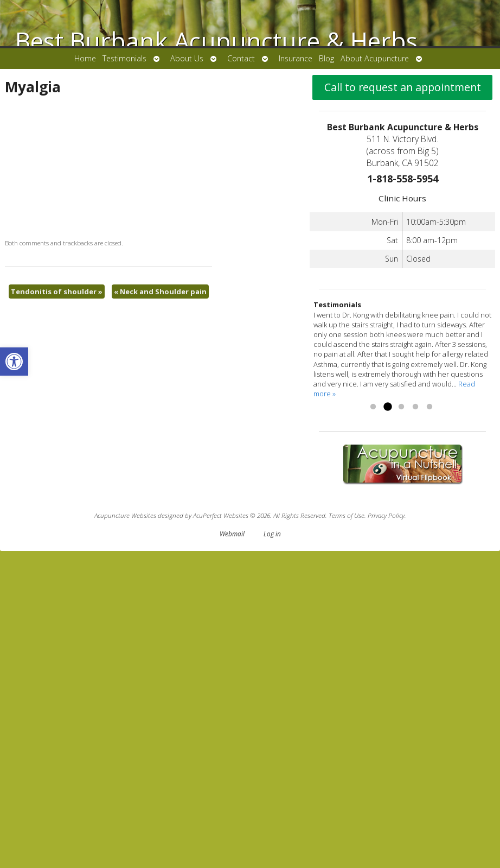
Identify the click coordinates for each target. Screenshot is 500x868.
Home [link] (85, 58)
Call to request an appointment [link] (403, 404)
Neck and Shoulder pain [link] (300, 370)
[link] (14, 362)
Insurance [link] (296, 58)
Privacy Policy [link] (386, 832)
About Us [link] (187, 58)
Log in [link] (272, 851)
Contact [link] (241, 58)
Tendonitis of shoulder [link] (57, 370)
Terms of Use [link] (347, 832)
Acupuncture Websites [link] (125, 832)
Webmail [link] (232, 851)
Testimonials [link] (124, 58)
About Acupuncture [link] (375, 58)
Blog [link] (326, 58)
